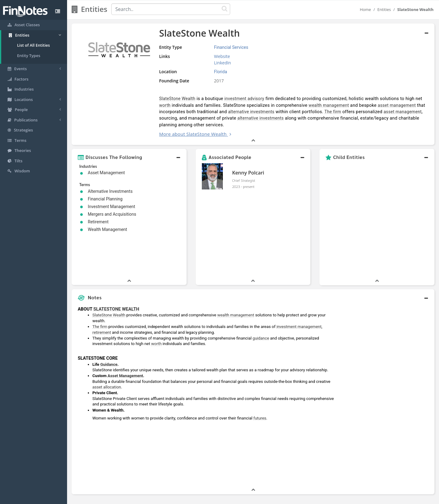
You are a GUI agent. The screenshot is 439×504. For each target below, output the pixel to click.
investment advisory (244, 99)
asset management (397, 105)
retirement (102, 288)
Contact (266, 498)
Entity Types (29, 56)
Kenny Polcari (248, 173)
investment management (299, 282)
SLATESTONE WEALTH (116, 265)
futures (260, 374)
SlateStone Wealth (177, 99)
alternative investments (251, 112)
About (179, 498)
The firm (333, 112)
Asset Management (125, 331)
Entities (384, 9)
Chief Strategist (244, 180)
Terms (248, 498)
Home (365, 9)
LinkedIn (223, 63)
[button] (129, 157)
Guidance (109, 320)
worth (165, 105)
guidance (261, 294)
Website (222, 56)
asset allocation (107, 343)
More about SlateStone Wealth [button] (193, 134)
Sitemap (198, 498)
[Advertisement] (388, 351)
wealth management (329, 105)
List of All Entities (34, 45)
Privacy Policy (224, 498)
